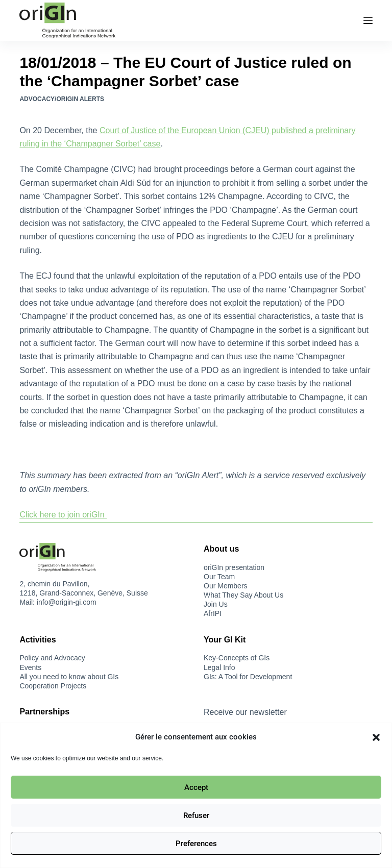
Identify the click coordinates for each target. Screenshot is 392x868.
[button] (376, 737)
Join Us (216, 604)
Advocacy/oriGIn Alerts (62, 99)
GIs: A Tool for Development (248, 677)
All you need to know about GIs (69, 677)
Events (30, 667)
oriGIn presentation (234, 567)
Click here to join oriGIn (63, 515)
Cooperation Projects (53, 686)
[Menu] (368, 20)
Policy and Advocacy (52, 658)
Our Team (219, 577)
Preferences (196, 844)
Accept (196, 787)
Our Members (226, 586)
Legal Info (219, 667)
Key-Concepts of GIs (237, 658)
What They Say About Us (243, 595)
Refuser (196, 815)
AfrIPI (213, 613)
